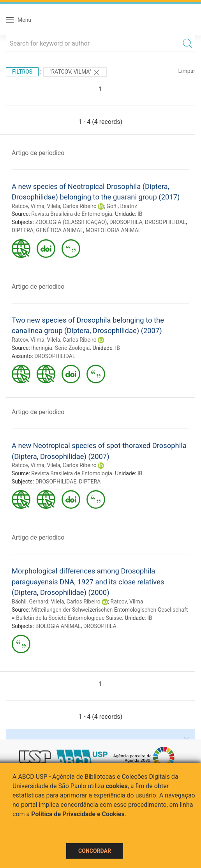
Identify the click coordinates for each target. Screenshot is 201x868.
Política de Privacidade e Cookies (78, 814)
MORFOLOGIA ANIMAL (114, 230)
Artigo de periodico (38, 153)
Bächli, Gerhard (30, 602)
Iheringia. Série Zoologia (60, 348)
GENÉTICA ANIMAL (59, 230)
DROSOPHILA (126, 222)
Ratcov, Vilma (28, 206)
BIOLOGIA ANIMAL (58, 626)
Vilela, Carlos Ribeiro (71, 206)
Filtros (22, 72)
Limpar (187, 71)
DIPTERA (23, 230)
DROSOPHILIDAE (166, 222)
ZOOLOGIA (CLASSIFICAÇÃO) (71, 222)
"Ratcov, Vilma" (75, 72)
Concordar (95, 851)
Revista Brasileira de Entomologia (72, 214)
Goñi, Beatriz (122, 206)
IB (140, 214)
